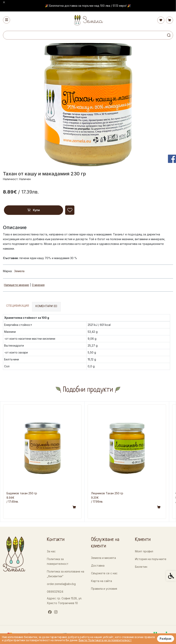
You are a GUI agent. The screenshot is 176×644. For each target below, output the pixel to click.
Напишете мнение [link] (16, 285)
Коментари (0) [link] (46, 306)
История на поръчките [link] (151, 559)
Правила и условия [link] (104, 589)
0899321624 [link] (55, 592)
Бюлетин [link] (141, 567)
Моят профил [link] (144, 551)
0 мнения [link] (38, 285)
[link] (88, 20)
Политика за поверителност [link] (58, 561)
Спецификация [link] (18, 306)
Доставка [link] (98, 565)
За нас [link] (51, 551)
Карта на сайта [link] (102, 581)
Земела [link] (19, 271)
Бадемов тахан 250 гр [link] (22, 493)
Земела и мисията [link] (103, 558)
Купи (34, 210)
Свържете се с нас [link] (104, 573)
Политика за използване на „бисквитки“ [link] (66, 574)
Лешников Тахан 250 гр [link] (107, 493)
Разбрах (166, 639)
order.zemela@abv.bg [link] (61, 584)
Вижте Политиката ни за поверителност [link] (105, 640)
